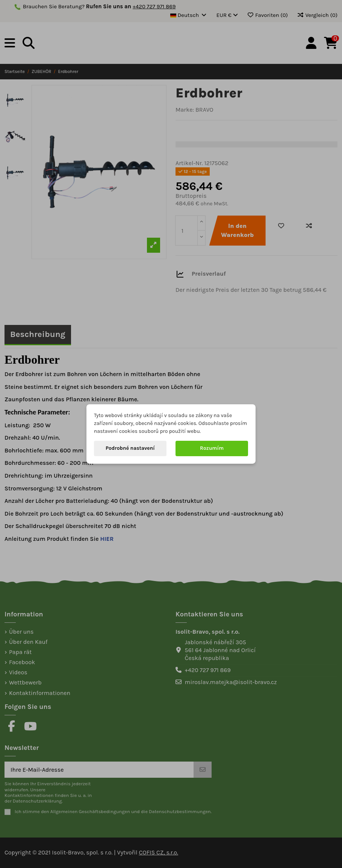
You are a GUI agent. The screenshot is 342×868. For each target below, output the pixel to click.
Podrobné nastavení (130, 448)
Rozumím (212, 448)
